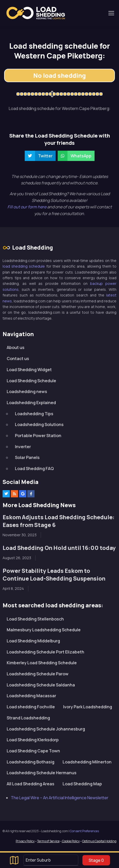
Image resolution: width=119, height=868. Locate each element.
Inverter (23, 447)
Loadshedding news (27, 392)
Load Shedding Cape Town (33, 751)
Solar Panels (27, 457)
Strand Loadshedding (28, 718)
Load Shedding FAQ (34, 469)
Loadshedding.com (36, 13)
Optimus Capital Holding (99, 841)
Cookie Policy (71, 841)
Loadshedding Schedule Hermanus (42, 773)
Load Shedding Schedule (31, 381)
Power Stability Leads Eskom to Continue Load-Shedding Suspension (54, 575)
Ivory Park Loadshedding (88, 707)
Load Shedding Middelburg (33, 641)
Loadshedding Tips (34, 414)
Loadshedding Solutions (39, 424)
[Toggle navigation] (111, 13)
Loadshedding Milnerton (87, 762)
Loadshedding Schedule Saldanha (41, 685)
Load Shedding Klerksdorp (33, 740)
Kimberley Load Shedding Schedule (42, 663)
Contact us (18, 359)
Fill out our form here (27, 207)
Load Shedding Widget (29, 370)
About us (16, 347)
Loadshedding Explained (31, 403)
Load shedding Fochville (31, 707)
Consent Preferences (84, 831)
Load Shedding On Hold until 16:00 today (59, 548)
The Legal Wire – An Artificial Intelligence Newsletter (60, 798)
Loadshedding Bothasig (31, 762)
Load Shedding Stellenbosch (35, 619)
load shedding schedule (24, 266)
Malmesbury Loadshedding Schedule (44, 630)
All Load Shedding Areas (31, 784)
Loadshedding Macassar (31, 696)
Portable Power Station (38, 436)
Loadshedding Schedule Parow (38, 674)
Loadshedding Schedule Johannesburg (46, 729)
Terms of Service (48, 841)
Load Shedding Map (82, 784)
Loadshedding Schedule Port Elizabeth (45, 652)
